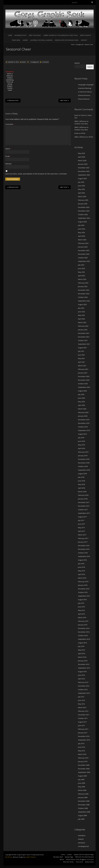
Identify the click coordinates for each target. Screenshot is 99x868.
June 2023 (82, 268)
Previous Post (13, 101)
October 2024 (83, 214)
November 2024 (84, 211)
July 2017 (81, 520)
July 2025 (81, 182)
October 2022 (83, 297)
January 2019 (83, 456)
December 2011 (84, 715)
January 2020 (83, 416)
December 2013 (84, 664)
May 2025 (81, 189)
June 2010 (82, 747)
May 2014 (81, 650)
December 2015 (84, 589)
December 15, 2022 (13, 62)
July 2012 (81, 697)
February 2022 (83, 326)
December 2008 (84, 801)
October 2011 (83, 718)
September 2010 (84, 740)
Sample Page (69, 857)
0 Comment (45, 62)
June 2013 (82, 675)
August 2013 (82, 672)
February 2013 (83, 682)
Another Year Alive (81, 124)
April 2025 (82, 193)
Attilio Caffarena (80, 121)
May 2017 (81, 528)
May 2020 (81, 402)
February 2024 (83, 243)
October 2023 (83, 258)
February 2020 (83, 412)
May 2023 (81, 272)
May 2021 (81, 358)
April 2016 (82, 574)
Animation (82, 835)
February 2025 (83, 200)
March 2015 (82, 618)
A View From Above (85, 92)
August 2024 (82, 222)
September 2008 (84, 812)
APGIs (83, 133)
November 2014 (84, 632)
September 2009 (84, 772)
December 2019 (84, 420)
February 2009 (83, 794)
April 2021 (82, 362)
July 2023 (81, 265)
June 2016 (82, 567)
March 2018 (82, 492)
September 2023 (84, 261)
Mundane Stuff (20, 35)
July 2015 (81, 603)
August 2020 (82, 391)
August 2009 (82, 776)
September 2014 (84, 639)
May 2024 (81, 232)
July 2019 (81, 438)
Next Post (65, 101)
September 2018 (84, 470)
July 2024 (81, 225)
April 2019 (82, 448)
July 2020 (81, 394)
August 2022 (82, 304)
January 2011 (83, 733)
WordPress (9, 857)
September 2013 (84, 668)
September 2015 (84, 596)
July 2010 (81, 743)
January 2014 (83, 661)
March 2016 (82, 578)
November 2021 (84, 337)
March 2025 (82, 196)
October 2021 (83, 340)
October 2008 (83, 808)
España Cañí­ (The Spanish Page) (67, 40)
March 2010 (82, 754)
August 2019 (82, 434)
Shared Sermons (84, 95)
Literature (82, 843)
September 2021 (84, 344)
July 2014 (81, 646)
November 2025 (84, 171)
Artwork (81, 839)
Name (8, 149)
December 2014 (84, 628)
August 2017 (82, 517)
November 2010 (84, 736)
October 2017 (83, 510)
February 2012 (83, 711)
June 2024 (82, 229)
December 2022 (84, 290)
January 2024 (83, 247)
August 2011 (82, 722)
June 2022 (82, 312)
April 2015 (82, 614)
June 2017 (82, 524)
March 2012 (82, 707)
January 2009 (83, 797)
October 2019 (83, 427)
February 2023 (83, 283)
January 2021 (83, 373)
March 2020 (82, 409)
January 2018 (83, 499)
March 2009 (82, 790)
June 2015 (82, 607)
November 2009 (84, 769)
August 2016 (82, 560)
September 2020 (84, 387)
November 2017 (84, 506)
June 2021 (82, 355)
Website (8, 164)
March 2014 (82, 657)
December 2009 (84, 765)
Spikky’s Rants (86, 35)
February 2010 (83, 758)
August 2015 (82, 600)
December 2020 (84, 376)
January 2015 (83, 625)
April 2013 (82, 679)
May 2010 (81, 751)
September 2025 (84, 175)
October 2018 (83, 466)
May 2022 (81, 315)
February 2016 (83, 582)
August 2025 (82, 178)
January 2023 (83, 286)
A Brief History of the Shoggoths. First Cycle (60, 35)
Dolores (24, 62)
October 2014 (83, 636)
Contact (84, 40)
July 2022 (81, 308)
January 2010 (83, 761)
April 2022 (82, 319)
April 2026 (82, 157)
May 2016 (81, 571)
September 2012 (84, 693)
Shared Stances (84, 99)
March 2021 (82, 366)
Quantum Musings (85, 88)
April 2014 (82, 654)
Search (77, 63)
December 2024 (84, 207)
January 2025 (83, 204)
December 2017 (84, 502)
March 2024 (82, 240)
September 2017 (84, 513)
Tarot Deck (16, 40)
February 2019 (83, 452)
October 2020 (83, 384)
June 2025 (82, 186)
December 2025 (84, 168)
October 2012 (83, 690)
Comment (10, 124)
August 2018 (82, 474)
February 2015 (83, 621)
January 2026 (83, 164)
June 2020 (82, 398)
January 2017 (83, 542)
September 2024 (84, 218)
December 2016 (84, 546)
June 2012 (82, 700)
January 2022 (83, 330)
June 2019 (82, 441)
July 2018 (81, 477)
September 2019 (84, 430)
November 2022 (84, 294)
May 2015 (81, 610)
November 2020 (84, 380)
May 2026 (81, 153)
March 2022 (82, 322)
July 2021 (81, 351)
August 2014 (82, 643)
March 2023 (82, 279)
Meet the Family (35, 35)
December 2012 (84, 686)
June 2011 (82, 725)
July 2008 (81, 819)
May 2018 (81, 484)
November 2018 (84, 463)
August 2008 (82, 815)
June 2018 (82, 481)
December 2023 (84, 250)
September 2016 (84, 556)
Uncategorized (79, 45)
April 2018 (82, 488)
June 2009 (82, 783)
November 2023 (84, 254)
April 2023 (82, 276)
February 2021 (83, 369)
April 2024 (82, 236)
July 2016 (81, 564)
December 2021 (84, 333)
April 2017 (82, 531)
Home (10, 35)
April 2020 (82, 405)
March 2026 (82, 161)
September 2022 (84, 301)
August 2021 (82, 348)
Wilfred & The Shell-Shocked (41, 40)
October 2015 (83, 592)
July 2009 (81, 779)
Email (8, 156)
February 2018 (83, 495)
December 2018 (84, 459)
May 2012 (81, 704)
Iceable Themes (30, 857)
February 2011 (83, 729)
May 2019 (81, 445)
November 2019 (84, 423)
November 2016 (84, 549)
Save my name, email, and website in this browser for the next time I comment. (36, 174)
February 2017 (83, 538)
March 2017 (82, 535)
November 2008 (84, 805)
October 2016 (83, 553)
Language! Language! (86, 85)
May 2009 (81, 787)
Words (25, 40)
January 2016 (83, 585)
